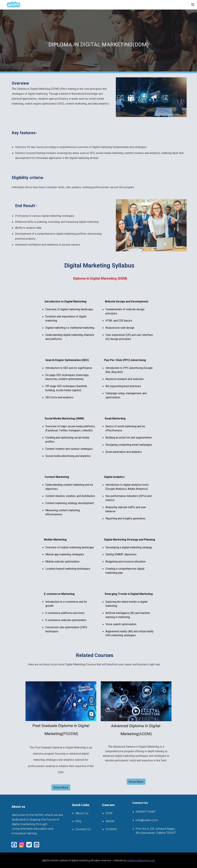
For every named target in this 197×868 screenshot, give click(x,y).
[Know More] (61, 788)
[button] (193, 5)
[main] (99, 41)
